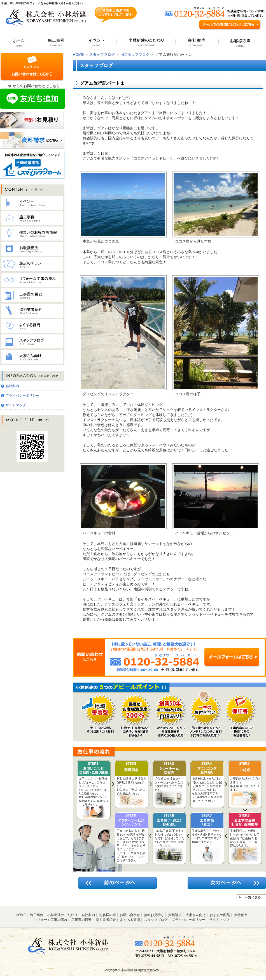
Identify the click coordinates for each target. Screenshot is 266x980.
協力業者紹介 (106, 920)
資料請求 (175, 915)
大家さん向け (196, 915)
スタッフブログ (102, 55)
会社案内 (12, 386)
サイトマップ (16, 405)
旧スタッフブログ (135, 55)
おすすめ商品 (220, 915)
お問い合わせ (130, 915)
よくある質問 (130, 920)
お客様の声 (108, 915)
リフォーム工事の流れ (51, 920)
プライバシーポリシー (22, 396)
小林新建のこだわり (62, 915)
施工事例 (37, 915)
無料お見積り (154, 915)
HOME (78, 55)
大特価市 (241, 915)
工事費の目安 (81, 920)
